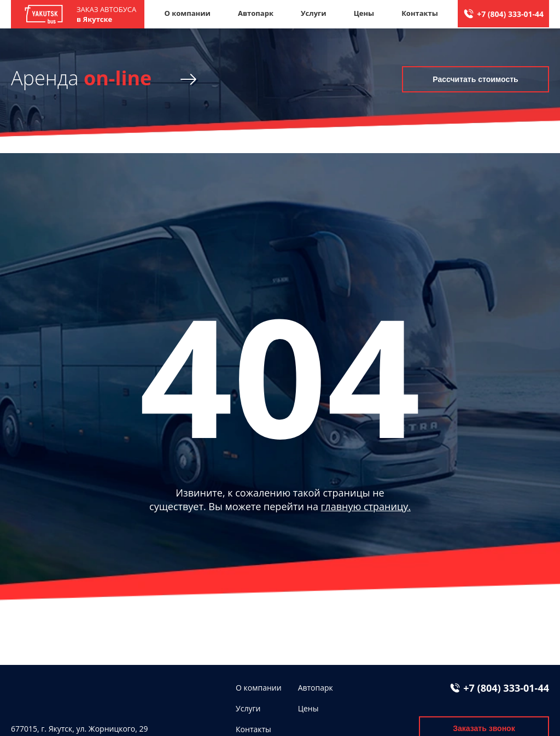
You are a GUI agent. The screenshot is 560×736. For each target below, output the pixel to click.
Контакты (420, 13)
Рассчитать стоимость (475, 79)
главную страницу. (366, 506)
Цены (364, 13)
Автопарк (256, 13)
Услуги (314, 13)
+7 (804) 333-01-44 (510, 14)
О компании (187, 13)
